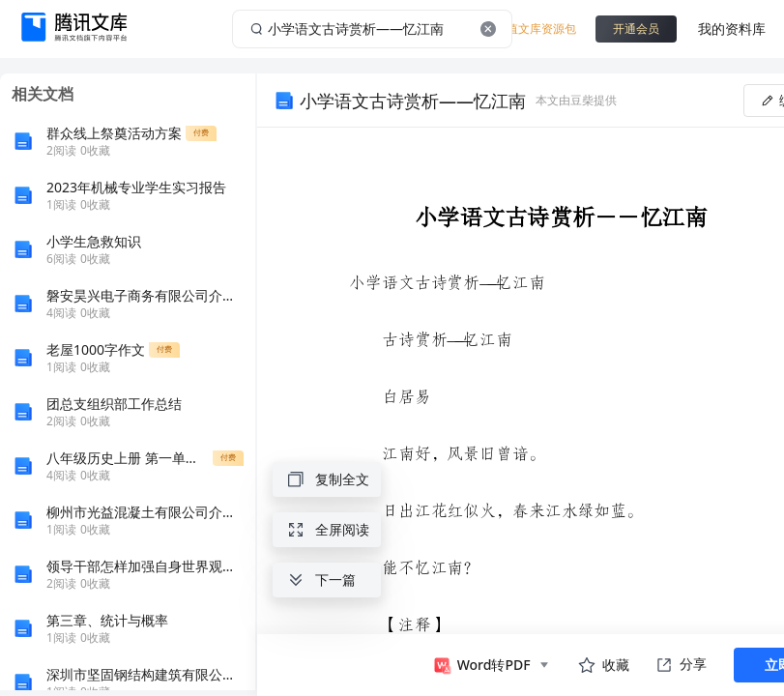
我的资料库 (732, 29)
